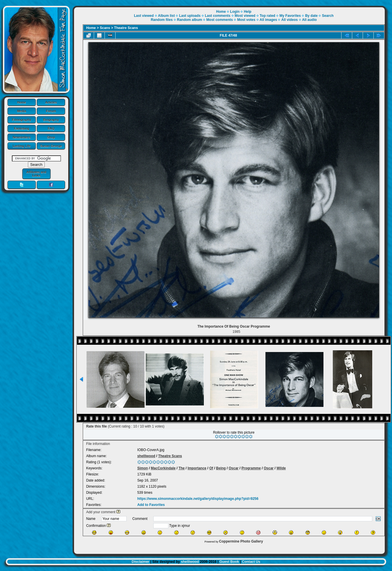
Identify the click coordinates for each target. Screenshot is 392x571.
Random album (189, 20)
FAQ (51, 128)
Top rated (267, 16)
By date (311, 16)
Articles (51, 102)
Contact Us (251, 562)
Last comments (217, 16)
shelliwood (146, 456)
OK (378, 519)
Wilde (281, 468)
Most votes (246, 20)
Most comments (220, 20)
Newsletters (21, 137)
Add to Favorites (151, 505)
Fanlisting (21, 128)
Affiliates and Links (36, 174)
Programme (251, 468)
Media (22, 111)
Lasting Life (21, 146)
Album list (166, 16)
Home (22, 102)
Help (248, 12)
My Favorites (290, 16)
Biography (51, 120)
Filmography (21, 120)
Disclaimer (141, 562)
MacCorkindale (163, 468)
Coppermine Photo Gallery (241, 541)
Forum (51, 111)
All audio (309, 20)
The (182, 468)
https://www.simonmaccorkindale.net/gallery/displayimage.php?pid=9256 (198, 499)
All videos (290, 20)
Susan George (51, 146)
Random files (162, 20)
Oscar (233, 468)
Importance (197, 468)
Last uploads (190, 16)
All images (268, 20)
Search (328, 16)
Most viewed (245, 16)
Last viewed (144, 16)
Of (211, 468)
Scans (105, 28)
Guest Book (229, 562)
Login (235, 12)
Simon (143, 468)
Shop (51, 137)
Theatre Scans (126, 28)
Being (221, 468)
